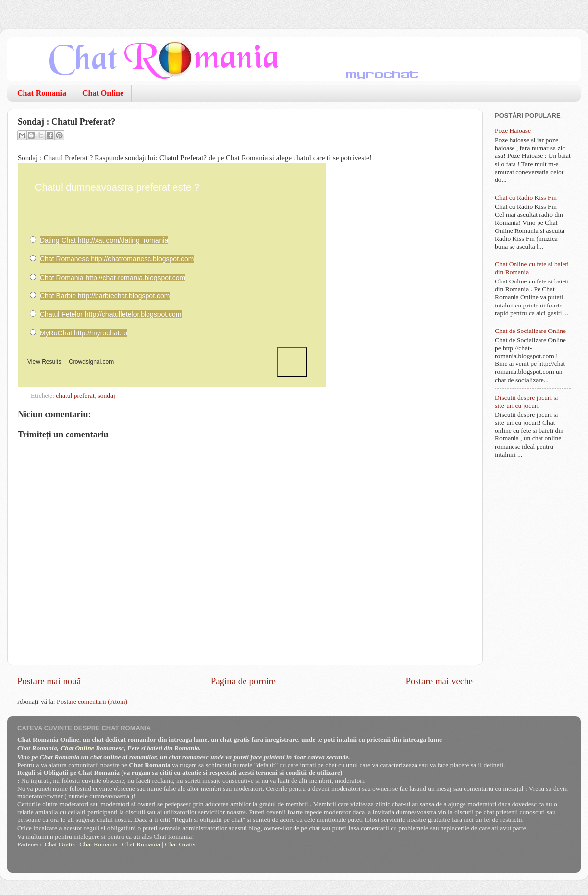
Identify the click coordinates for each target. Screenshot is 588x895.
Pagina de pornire (243, 681)
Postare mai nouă (49, 681)
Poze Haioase (513, 131)
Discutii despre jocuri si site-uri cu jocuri (527, 401)
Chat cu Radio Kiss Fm (526, 197)
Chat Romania (42, 93)
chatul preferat (75, 396)
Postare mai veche (439, 681)
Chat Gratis (60, 844)
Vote (292, 362)
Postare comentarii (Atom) (92, 702)
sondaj (106, 396)
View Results (44, 362)
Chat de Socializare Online (530, 331)
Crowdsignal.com (91, 362)
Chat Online (103, 93)
